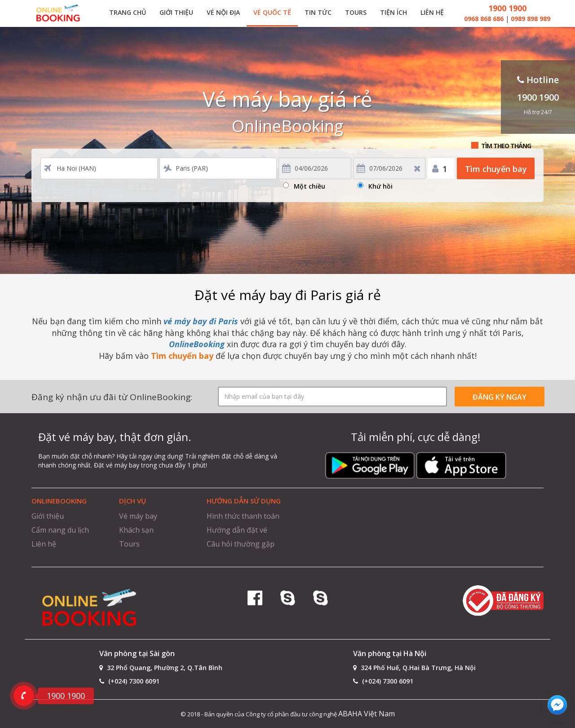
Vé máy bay (138, 516)
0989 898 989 (531, 19)
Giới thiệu (176, 12)
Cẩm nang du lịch (60, 530)
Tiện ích (394, 12)
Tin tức (318, 12)
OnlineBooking (197, 344)
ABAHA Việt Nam (367, 714)
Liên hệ (432, 12)
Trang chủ (128, 12)
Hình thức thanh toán (243, 516)
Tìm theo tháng (506, 146)
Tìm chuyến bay (496, 169)
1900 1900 (507, 8)
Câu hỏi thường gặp (241, 544)
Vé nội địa (223, 12)
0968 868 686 (485, 19)
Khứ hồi (380, 185)
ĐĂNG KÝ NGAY (500, 397)
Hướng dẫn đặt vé (237, 530)
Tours (356, 12)
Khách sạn (136, 530)
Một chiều (310, 185)
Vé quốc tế (272, 12)
